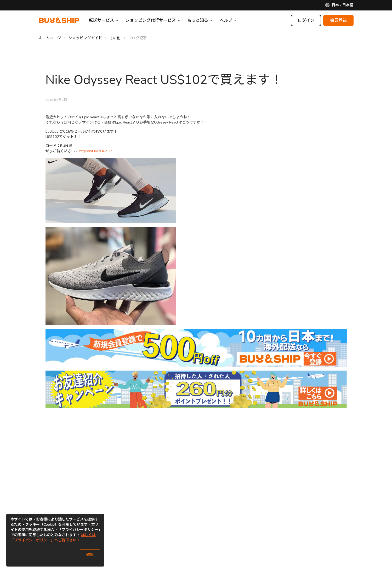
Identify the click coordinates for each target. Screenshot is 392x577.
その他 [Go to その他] (115, 38)
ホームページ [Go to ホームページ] (50, 38)
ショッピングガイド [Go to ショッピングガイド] (85, 38)
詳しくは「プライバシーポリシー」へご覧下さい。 (53, 538)
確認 (90, 555)
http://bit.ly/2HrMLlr (95, 151)
